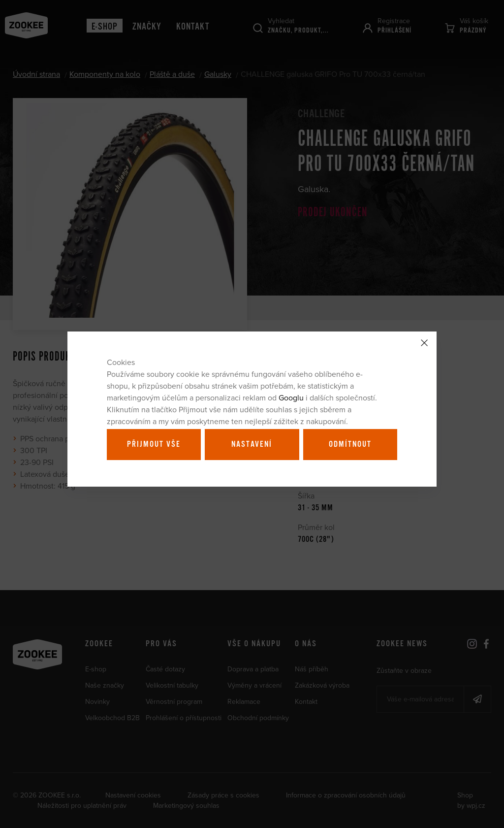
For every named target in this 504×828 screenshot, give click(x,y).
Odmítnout (350, 444)
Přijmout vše (154, 444)
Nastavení (252, 444)
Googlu (291, 397)
